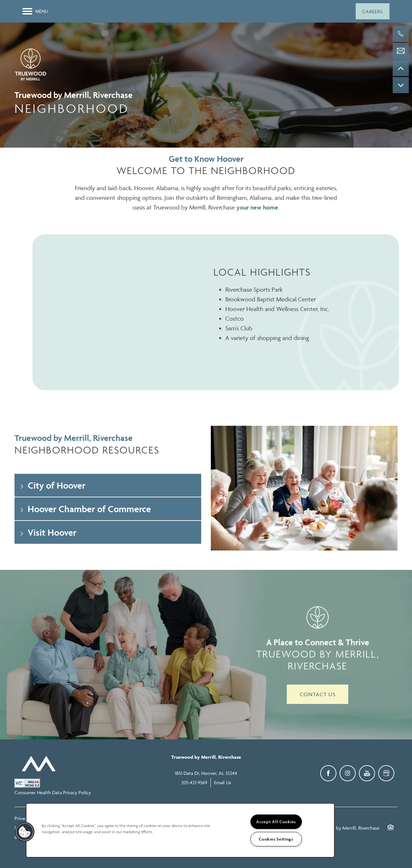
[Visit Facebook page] (328, 773)
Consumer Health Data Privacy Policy (53, 792)
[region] (180, 830)
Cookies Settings (276, 839)
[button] (373, 11)
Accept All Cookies (276, 822)
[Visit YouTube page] (367, 773)
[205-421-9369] (401, 34)
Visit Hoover (48, 532)
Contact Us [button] (318, 694)
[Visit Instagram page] (348, 773)
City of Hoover (52, 485)
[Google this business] (386, 773)
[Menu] (35, 11)
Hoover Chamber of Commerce (85, 509)
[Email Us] (401, 51)
